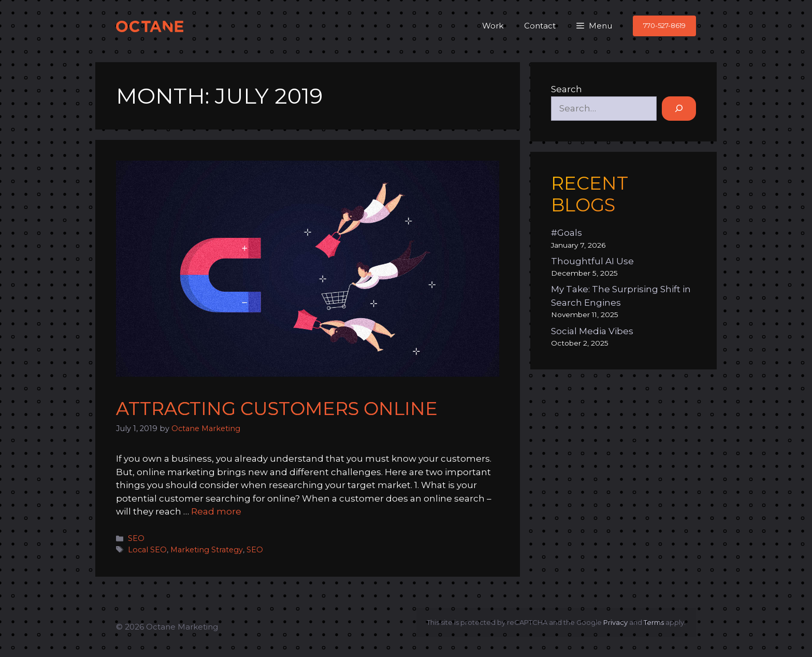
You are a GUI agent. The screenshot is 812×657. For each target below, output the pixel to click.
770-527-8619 (664, 25)
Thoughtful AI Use (592, 261)
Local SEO (147, 550)
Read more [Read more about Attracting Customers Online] (216, 511)
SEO (136, 538)
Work (493, 26)
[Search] (679, 109)
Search (567, 89)
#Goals (567, 233)
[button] (594, 26)
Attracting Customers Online (277, 409)
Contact (540, 26)
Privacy (615, 622)
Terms (654, 622)
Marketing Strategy (207, 550)
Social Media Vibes (592, 331)
